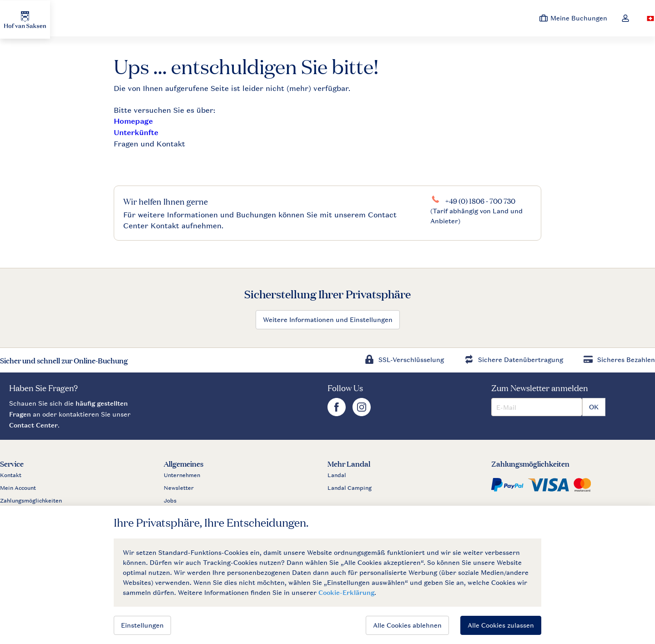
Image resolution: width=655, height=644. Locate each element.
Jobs (170, 501)
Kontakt (11, 475)
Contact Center (33, 425)
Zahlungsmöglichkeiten (31, 501)
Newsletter (179, 488)
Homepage (133, 121)
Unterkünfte (136, 133)
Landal (337, 475)
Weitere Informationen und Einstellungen (328, 319)
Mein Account (18, 488)
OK (594, 407)
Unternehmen (182, 475)
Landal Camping (350, 488)
